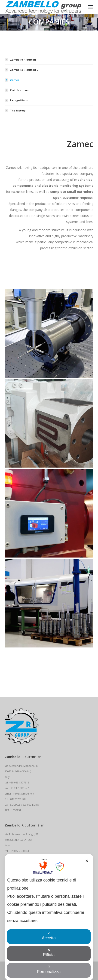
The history (18, 110)
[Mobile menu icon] (91, 7)
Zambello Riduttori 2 (24, 70)
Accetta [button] (49, 936)
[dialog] (49, 917)
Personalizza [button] (49, 970)
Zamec (15, 80)
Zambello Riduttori (23, 60)
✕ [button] (87, 861)
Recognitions (19, 100)
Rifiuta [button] (49, 953)
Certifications (19, 90)
